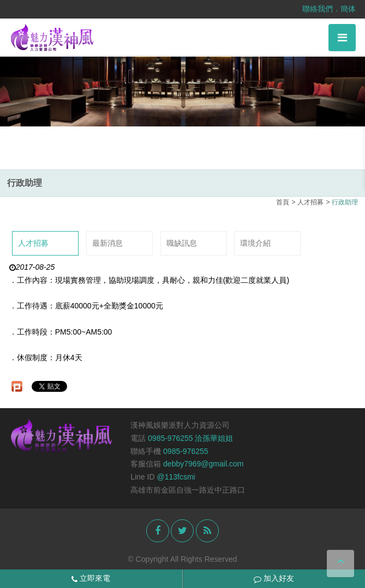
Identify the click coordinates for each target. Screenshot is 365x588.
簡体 (348, 9)
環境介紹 (255, 243)
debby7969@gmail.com (203, 464)
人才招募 (33, 243)
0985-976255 (186, 451)
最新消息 (107, 243)
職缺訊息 (182, 243)
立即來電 (91, 578)
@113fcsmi (176, 477)
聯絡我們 (318, 9)
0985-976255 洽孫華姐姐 (190, 438)
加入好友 (274, 578)
